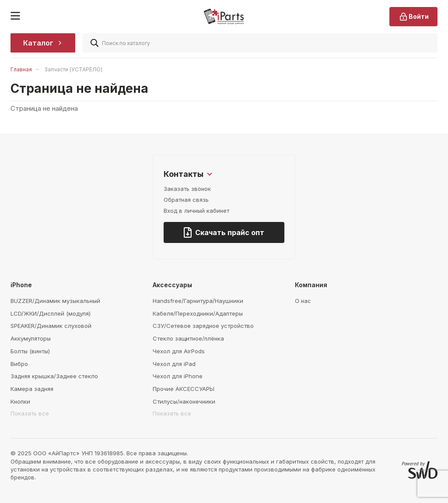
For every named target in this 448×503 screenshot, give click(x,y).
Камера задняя (32, 389)
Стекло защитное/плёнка (188, 338)
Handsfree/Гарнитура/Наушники (198, 301)
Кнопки (20, 401)
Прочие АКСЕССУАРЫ (184, 389)
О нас (303, 301)
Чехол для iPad (174, 364)
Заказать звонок (187, 189)
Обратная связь (186, 200)
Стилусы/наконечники (184, 401)
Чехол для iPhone (178, 376)
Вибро (19, 364)
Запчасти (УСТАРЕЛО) (73, 69)
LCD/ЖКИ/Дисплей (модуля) (51, 313)
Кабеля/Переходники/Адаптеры (198, 313)
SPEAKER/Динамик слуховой (51, 326)
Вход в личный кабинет (196, 211)
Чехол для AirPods (179, 351)
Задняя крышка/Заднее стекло (54, 376)
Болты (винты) (30, 351)
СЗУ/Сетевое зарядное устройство (203, 326)
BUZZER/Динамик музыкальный (55, 301)
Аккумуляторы (31, 338)
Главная (21, 69)
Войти (413, 17)
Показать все (30, 413)
